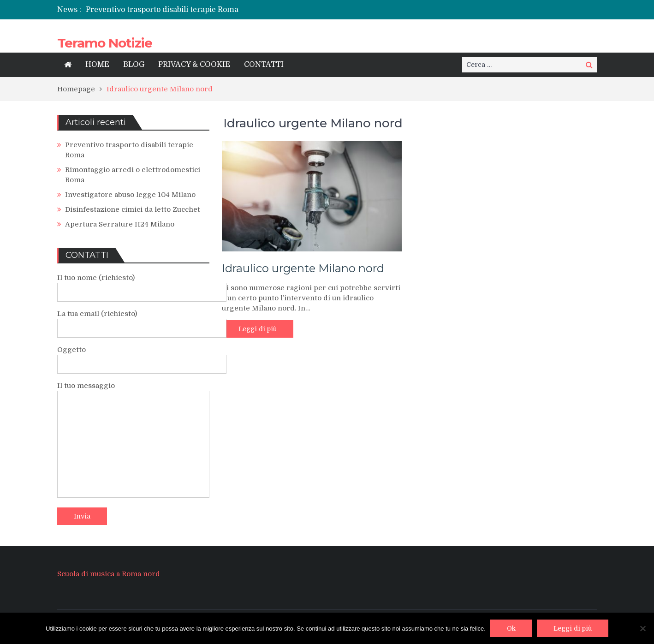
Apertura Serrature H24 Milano (120, 224)
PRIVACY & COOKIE (194, 65)
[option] (233, 10)
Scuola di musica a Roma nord (109, 574)
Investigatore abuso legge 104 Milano (130, 195)
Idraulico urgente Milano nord (303, 268)
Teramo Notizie (105, 43)
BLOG (134, 65)
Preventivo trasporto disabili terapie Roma (162, 10)
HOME (97, 65)
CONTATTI (264, 65)
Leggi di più (258, 329)
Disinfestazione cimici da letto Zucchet (133, 209)
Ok (511, 628)
